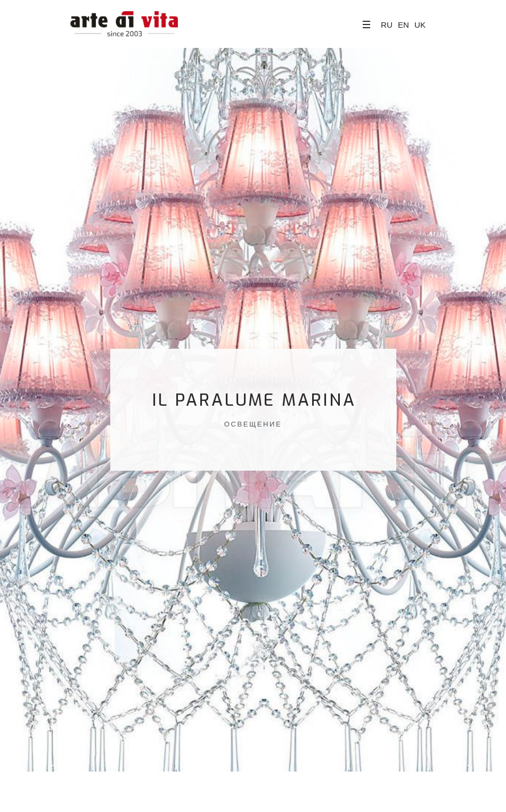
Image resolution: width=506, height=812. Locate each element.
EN (403, 25)
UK (420, 25)
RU (387, 25)
